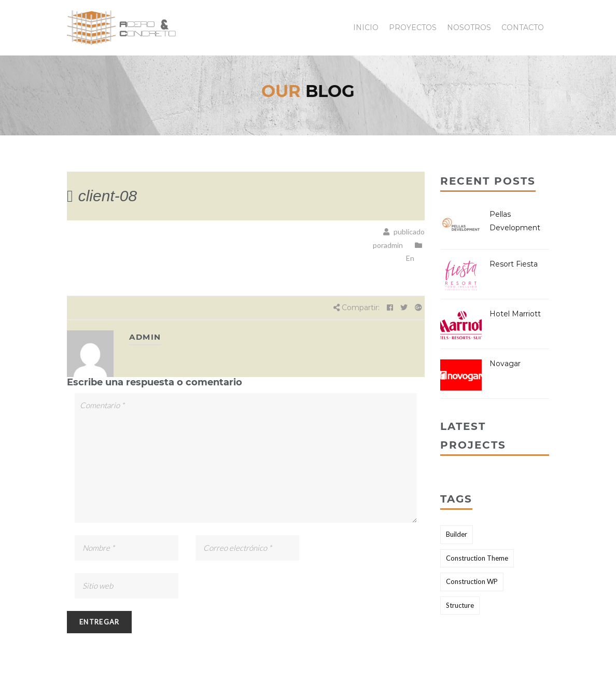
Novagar (505, 364)
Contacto (523, 27)
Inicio (366, 27)
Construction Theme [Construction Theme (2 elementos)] (477, 558)
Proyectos (413, 27)
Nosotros (469, 27)
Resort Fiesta (514, 264)
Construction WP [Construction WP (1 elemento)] (472, 581)
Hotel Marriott (515, 314)
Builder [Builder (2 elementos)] (457, 534)
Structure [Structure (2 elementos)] (460, 605)
